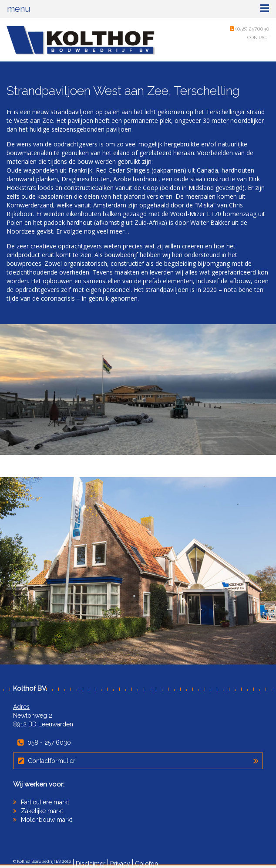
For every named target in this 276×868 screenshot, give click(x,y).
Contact (258, 38)
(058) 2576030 (250, 29)
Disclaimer (91, 864)
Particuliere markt (45, 802)
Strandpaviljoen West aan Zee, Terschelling (123, 91)
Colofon (146, 864)
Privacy (120, 864)
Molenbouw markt (47, 820)
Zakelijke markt (42, 811)
